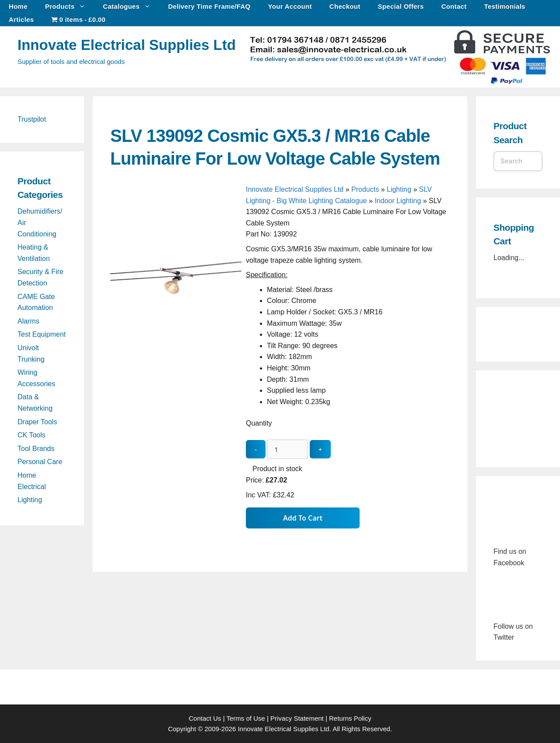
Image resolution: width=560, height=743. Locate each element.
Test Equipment (42, 334)
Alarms (28, 321)
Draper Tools (37, 422)
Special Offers (401, 6)
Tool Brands (36, 449)
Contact (454, 6)
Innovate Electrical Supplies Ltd (127, 45)
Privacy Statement (297, 718)
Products (70, 7)
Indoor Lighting (398, 201)
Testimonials (505, 6)
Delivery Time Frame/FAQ (209, 6)
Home (18, 6)
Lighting (399, 189)
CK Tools (31, 435)
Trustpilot (32, 119)
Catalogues (131, 7)
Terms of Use (245, 718)
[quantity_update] (287, 449)
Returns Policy (350, 718)
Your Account (290, 6)
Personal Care (40, 462)
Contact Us (205, 718)
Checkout (345, 6)
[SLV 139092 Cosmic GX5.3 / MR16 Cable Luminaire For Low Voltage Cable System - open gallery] (176, 342)
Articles (21, 19)
